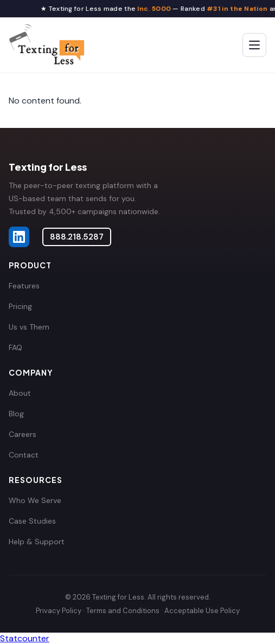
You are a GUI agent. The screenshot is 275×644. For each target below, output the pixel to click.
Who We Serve (35, 500)
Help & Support (37, 542)
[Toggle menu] (254, 45)
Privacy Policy (59, 611)
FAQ (15, 347)
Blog (16, 414)
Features (24, 286)
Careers (23, 434)
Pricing (20, 306)
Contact (24, 455)
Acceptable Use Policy (202, 611)
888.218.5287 (77, 237)
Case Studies (32, 521)
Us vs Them (29, 327)
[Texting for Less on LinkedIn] (19, 237)
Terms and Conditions (123, 611)
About (20, 393)
